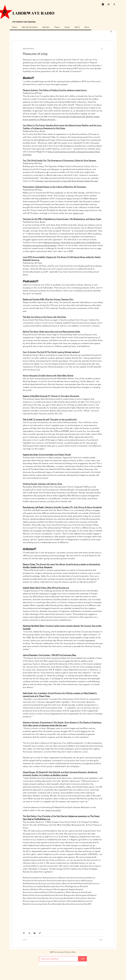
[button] (111, 32)
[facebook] (114, 4)
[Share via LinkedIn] (34, 933)
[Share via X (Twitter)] (29, 933)
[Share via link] (40, 933)
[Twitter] (103, 4)
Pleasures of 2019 (35, 54)
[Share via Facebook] (24, 933)
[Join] (83, 959)
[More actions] (102, 49)
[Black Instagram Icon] (109, 4)
